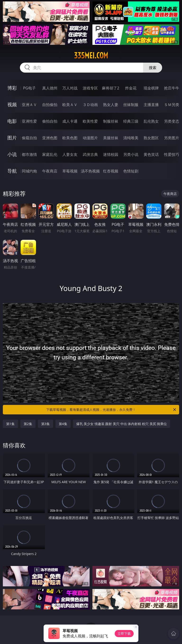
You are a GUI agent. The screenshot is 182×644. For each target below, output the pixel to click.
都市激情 (29, 154)
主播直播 (151, 105)
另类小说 (131, 154)
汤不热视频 (90, 171)
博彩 (12, 88)
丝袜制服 (131, 105)
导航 (12, 171)
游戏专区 (90, 88)
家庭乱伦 (50, 154)
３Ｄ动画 (90, 105)
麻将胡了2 (111, 88)
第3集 (45, 424)
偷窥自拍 (29, 138)
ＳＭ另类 (172, 105)
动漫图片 (90, 138)
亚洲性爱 (29, 121)
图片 (12, 138)
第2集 (28, 424)
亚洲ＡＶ (29, 105)
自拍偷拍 (50, 105)
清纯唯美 (131, 138)
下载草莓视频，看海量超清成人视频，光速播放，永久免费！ (111, 410)
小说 (12, 154)
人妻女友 (70, 154)
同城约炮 (29, 171)
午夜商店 (50, 171)
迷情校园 (111, 154)
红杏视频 (111, 171)
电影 (12, 121)
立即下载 (124, 633)
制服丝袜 (111, 121)
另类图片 (172, 138)
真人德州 (50, 88)
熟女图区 (151, 138)
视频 (12, 104)
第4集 (63, 424)
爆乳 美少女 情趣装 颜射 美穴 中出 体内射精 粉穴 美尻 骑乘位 (122, 424)
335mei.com (91, 56)
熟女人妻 (111, 105)
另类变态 (172, 121)
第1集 (10, 424)
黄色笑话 (151, 154)
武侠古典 (90, 154)
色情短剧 (131, 171)
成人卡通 (70, 121)
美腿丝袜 (111, 138)
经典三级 (131, 121)
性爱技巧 (172, 154)
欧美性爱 (90, 121)
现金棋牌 (151, 88)
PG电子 (29, 88)
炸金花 (131, 88)
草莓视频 (70, 171)
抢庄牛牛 (172, 88)
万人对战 (70, 88)
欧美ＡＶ (70, 105)
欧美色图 (70, 138)
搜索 (153, 68)
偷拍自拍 (50, 121)
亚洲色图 (50, 138)
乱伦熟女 (151, 121)
